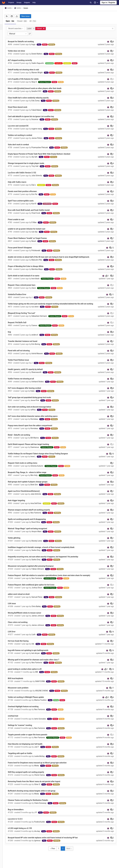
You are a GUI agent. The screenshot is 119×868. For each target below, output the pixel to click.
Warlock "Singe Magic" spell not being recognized (31, 531)
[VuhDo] (3, 9)
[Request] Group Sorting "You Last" (25, 316)
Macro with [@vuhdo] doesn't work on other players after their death (38, 88)
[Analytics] (3, 44)
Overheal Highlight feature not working (27, 709)
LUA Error (15, 634)
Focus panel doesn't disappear (23, 248)
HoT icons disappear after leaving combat (28, 391)
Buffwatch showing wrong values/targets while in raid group (35, 793)
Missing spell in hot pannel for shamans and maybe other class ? (37, 662)
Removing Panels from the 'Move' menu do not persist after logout (38, 784)
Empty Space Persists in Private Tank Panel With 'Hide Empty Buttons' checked (43, 154)
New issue (29, 16)
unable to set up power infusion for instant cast (30, 229)
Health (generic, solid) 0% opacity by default (29, 372)
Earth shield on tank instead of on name (27, 276)
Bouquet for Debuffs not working (24, 42)
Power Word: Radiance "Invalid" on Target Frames (31, 238)
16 (112, 653)
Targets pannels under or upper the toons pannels (31, 737)
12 (112, 248)
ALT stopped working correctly (24, 60)
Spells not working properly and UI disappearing (30, 522)
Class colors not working (21, 625)
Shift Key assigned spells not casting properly (30, 775)
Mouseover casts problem (22, 690)
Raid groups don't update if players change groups (31, 484)
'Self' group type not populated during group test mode (33, 400)
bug (13, 335)
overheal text (17, 719)
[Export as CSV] (20, 16)
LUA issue (15, 606)
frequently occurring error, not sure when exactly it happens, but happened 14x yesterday (47, 559)
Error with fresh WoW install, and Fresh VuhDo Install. (33, 210)
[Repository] (3, 21)
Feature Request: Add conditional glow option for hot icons (35, 587)
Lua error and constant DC (22, 126)
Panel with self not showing (22, 353)
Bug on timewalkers (19, 812)
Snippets (27, 3)
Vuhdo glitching (18, 541)
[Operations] (3, 38)
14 (112, 634)
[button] (3, 865)
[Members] (3, 55)
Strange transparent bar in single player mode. (30, 163)
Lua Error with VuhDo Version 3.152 (26, 173)
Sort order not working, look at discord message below (33, 409)
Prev (54, 851)
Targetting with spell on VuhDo (24, 756)
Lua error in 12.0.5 (19, 822)
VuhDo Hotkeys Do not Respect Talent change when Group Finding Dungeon (42, 456)
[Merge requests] (3, 33)
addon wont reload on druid (22, 597)
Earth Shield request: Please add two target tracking (32, 447)
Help (34, 3)
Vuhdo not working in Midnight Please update (30, 700)
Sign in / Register (108, 3)
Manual (22, 34)
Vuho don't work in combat (22, 145)
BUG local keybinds (19, 681)
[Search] (91, 3)
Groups (19, 3)
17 (112, 691)
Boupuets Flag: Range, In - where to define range (31, 475)
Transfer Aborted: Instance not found (26, 344)
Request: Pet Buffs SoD (21, 325)
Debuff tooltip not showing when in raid (27, 70)
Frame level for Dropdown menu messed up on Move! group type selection (41, 765)
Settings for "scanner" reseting (24, 728)
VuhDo (12, 8)
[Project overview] (3, 16)
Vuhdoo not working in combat (24, 135)
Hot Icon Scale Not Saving (22, 644)
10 (112, 456)
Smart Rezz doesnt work (21, 107)
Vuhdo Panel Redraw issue (22, 363)
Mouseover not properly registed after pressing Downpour (34, 569)
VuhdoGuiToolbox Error (21, 294)
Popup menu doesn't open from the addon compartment (34, 428)
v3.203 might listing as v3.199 (23, 831)
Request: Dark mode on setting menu (26, 466)
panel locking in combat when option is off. (29, 672)
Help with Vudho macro (21, 182)
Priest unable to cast (20, 219)
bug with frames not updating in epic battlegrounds (32, 653)
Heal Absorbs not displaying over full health (29, 747)
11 (112, 295)
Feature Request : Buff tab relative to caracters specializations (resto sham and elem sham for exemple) (53, 578)
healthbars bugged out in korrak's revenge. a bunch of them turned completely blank (45, 550)
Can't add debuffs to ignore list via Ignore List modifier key (35, 116)
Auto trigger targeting (20, 503)
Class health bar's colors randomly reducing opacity (32, 98)
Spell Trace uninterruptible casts (24, 201)
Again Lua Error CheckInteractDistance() (27, 494)
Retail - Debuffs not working (23, 438)
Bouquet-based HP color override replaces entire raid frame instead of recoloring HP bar (46, 840)
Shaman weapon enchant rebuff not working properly (33, 512)
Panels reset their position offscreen (26, 191)
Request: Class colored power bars (25, 285)
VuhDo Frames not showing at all (25, 381)
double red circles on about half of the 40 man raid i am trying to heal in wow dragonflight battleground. (52, 257)
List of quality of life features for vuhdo (27, 79)
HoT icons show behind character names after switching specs (36, 419)
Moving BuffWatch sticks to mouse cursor (28, 615)
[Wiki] (3, 50)
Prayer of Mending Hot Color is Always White (29, 266)
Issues (29, 8)
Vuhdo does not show (20, 51)
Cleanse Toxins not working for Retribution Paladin (32, 803)
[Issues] (3, 27)
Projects (11, 3)
